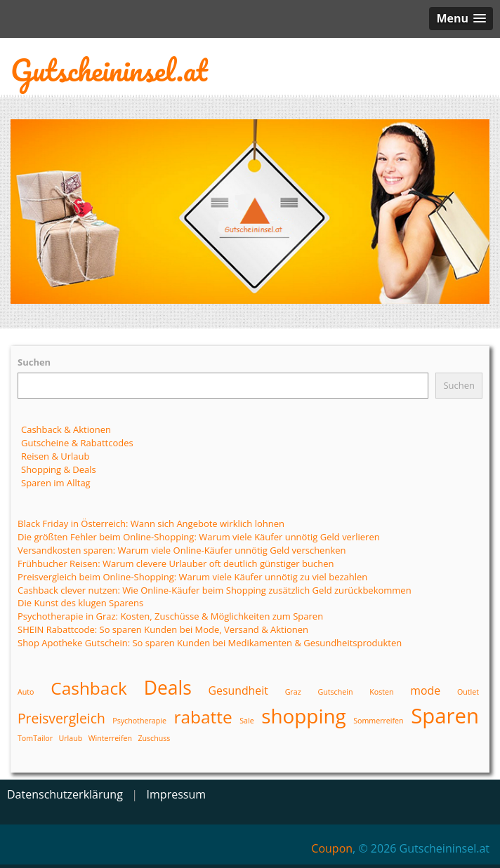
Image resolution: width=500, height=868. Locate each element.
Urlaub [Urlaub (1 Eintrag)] (70, 738)
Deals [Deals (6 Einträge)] (168, 688)
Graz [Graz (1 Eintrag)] (293, 692)
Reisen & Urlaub (55, 456)
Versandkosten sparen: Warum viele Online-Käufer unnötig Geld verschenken (182, 550)
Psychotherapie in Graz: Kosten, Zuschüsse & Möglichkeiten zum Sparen (170, 616)
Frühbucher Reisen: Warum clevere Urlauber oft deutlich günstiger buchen (176, 563)
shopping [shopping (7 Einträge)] (304, 716)
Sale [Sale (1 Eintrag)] (246, 721)
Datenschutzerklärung (65, 794)
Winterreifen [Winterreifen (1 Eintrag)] (110, 738)
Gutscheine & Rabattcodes (77, 443)
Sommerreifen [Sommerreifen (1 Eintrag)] (378, 721)
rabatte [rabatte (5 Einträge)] (203, 717)
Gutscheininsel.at (109, 70)
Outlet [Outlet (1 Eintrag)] (468, 692)
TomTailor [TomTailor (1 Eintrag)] (35, 738)
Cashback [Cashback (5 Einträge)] (89, 688)
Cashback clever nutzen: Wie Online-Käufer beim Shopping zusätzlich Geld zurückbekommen (215, 590)
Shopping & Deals (59, 469)
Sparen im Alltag (56, 483)
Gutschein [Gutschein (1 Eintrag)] (335, 692)
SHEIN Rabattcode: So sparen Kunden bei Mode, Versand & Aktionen (163, 629)
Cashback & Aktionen (66, 429)
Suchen (34, 362)
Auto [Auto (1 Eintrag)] (26, 692)
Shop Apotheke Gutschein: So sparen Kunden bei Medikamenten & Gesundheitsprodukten (210, 643)
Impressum (176, 794)
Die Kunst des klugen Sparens (80, 603)
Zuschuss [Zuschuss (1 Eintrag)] (154, 738)
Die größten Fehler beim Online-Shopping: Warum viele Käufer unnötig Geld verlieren (199, 537)
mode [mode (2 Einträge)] (425, 690)
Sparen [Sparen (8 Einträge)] (445, 716)
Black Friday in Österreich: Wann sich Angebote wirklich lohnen (151, 523)
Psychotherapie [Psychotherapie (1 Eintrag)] (139, 721)
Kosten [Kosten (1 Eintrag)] (381, 692)
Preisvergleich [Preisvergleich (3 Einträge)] (61, 718)
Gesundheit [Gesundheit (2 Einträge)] (238, 690)
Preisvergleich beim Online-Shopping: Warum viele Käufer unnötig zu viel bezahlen (192, 577)
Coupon (332, 848)
